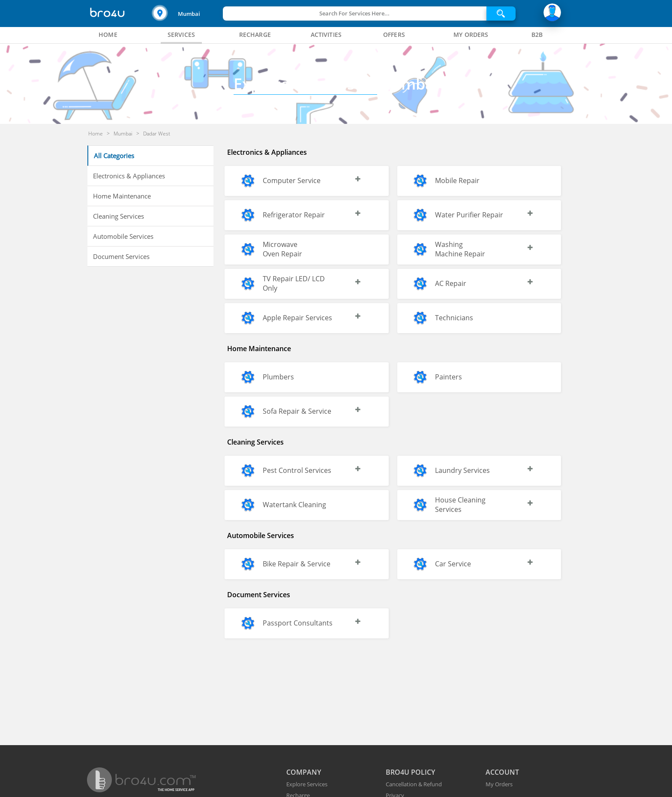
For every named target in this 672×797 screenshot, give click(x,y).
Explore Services (307, 784)
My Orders (499, 784)
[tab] (108, 35)
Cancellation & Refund (414, 784)
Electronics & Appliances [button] (129, 176)
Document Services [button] (121, 256)
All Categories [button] (114, 156)
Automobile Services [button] (123, 236)
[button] (186, 14)
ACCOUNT (502, 772)
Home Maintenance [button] (122, 196)
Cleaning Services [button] (118, 216)
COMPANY (304, 772)
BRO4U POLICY (410, 772)
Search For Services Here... (354, 13)
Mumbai (189, 14)
